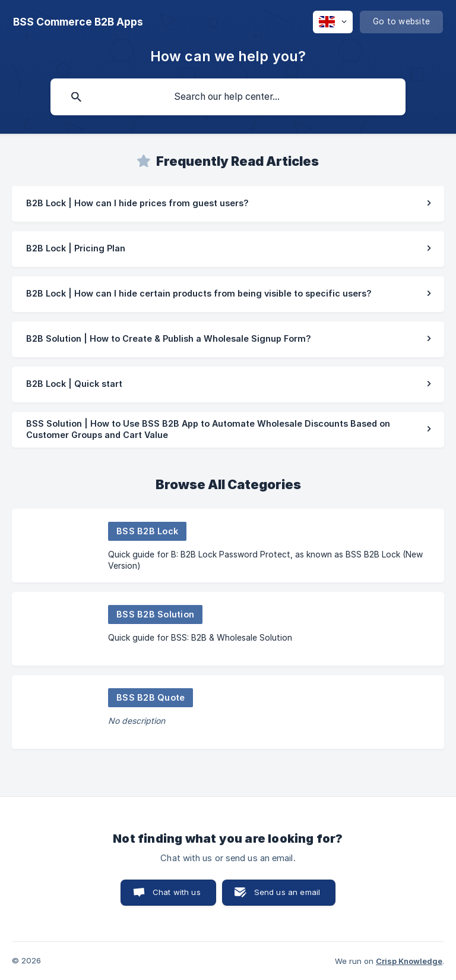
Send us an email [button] (287, 892)
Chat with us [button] (177, 892)
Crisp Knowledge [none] (409, 961)
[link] (228, 204)
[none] (78, 22)
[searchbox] (228, 97)
